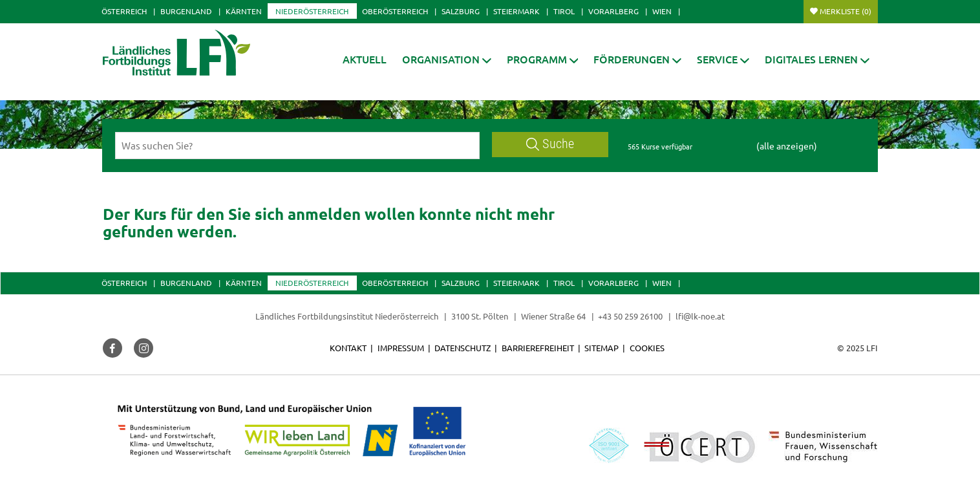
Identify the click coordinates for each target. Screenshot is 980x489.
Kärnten (244, 11)
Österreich (124, 11)
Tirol (564, 11)
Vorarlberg (613, 11)
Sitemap (602, 348)
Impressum (401, 348)
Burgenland (186, 11)
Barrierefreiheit (538, 348)
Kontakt (348, 348)
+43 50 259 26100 (630, 316)
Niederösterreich (312, 11)
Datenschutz (463, 348)
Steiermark (517, 11)
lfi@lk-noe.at (700, 316)
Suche (550, 144)
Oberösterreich (395, 11)
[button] (447, 59)
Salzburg (461, 11)
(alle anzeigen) (787, 146)
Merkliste (846, 11)
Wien (662, 11)
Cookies (647, 348)
